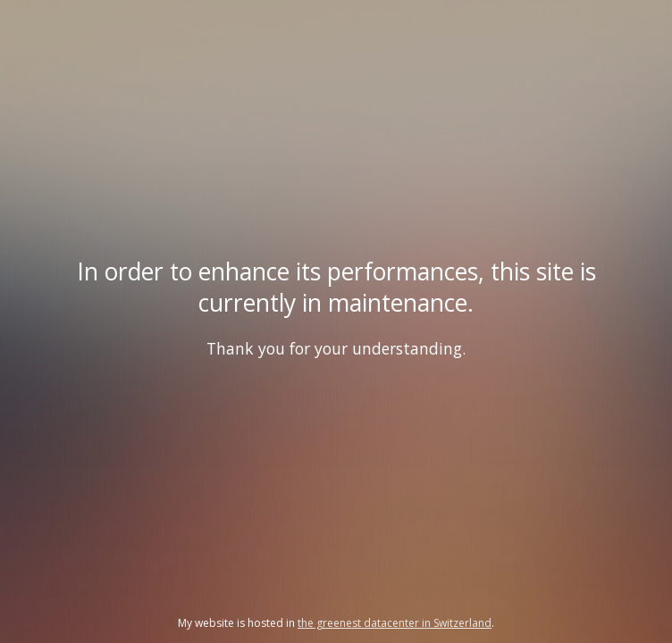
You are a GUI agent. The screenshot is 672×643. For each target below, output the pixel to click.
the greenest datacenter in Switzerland (395, 623)
